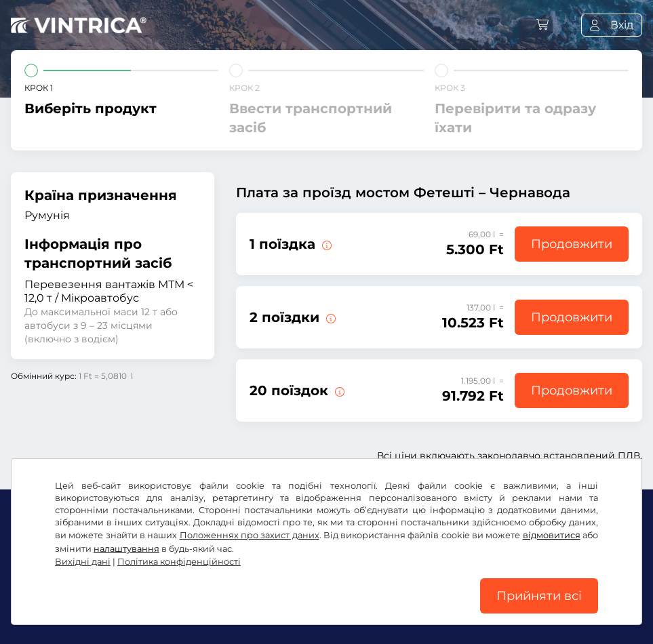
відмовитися (552, 535)
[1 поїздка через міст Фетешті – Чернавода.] (325, 244)
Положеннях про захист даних (250, 535)
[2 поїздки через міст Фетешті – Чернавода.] (330, 317)
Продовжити (572, 244)
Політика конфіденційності (179, 562)
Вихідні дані (83, 562)
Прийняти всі (539, 596)
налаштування (126, 549)
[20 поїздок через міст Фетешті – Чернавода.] (338, 390)
